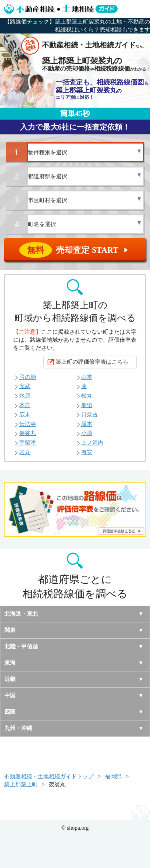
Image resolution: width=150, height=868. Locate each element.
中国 (10, 696)
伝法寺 (28, 424)
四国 (10, 712)
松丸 (87, 396)
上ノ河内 (92, 443)
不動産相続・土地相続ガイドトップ (49, 776)
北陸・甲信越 (21, 647)
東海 (10, 663)
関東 (10, 630)
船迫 (87, 405)
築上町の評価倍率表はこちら (92, 362)
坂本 (87, 424)
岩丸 (25, 452)
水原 (25, 396)
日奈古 (90, 414)
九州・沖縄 (18, 728)
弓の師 (28, 377)
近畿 (10, 679)
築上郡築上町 (21, 784)
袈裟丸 (28, 433)
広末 (25, 414)
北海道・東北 (21, 614)
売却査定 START (76, 250)
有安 (87, 452)
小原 (87, 433)
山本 (87, 377)
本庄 (25, 405)
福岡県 (113, 776)
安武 (25, 386)
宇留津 (28, 443)
